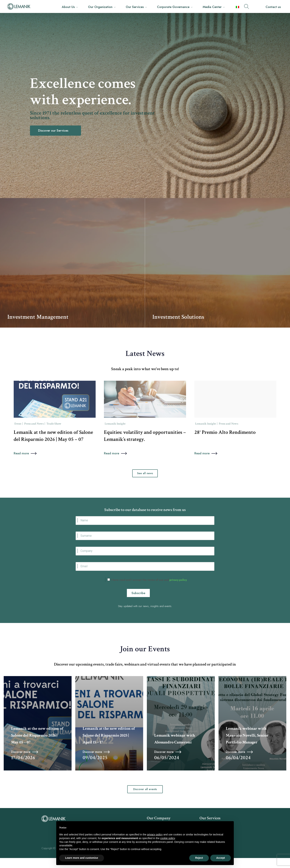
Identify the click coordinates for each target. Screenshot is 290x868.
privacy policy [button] (155, 835)
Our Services (135, 7)
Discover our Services (54, 130)
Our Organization (100, 7)
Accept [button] (221, 858)
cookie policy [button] (167, 838)
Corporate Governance (173, 7)
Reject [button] (199, 858)
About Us (68, 7)
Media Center (212, 7)
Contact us (273, 7)
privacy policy (178, 590)
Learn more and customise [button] (82, 858)
